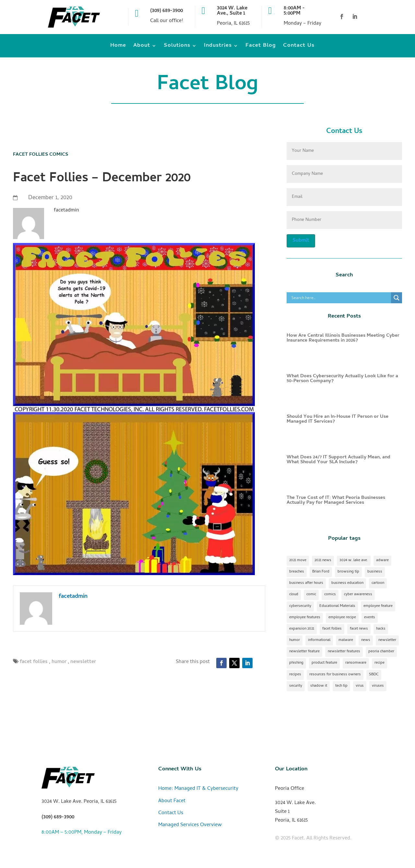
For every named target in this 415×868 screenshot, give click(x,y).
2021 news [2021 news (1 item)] (323, 561)
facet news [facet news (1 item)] (359, 629)
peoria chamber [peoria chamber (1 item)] (381, 652)
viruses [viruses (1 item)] (378, 686)
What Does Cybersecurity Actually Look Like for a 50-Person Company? (342, 379)
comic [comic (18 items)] (311, 595)
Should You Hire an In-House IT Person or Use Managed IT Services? (338, 419)
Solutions (177, 47)
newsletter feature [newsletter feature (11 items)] (304, 652)
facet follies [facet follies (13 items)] (332, 629)
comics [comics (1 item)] (330, 595)
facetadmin (73, 597)
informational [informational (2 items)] (319, 640)
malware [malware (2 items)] (346, 640)
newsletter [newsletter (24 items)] (387, 640)
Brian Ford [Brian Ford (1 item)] (321, 572)
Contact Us (299, 47)
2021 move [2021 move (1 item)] (298, 561)
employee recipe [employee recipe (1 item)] (342, 618)
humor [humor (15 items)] (295, 640)
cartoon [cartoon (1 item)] (378, 583)
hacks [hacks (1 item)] (381, 629)
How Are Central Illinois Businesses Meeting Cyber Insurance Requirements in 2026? (343, 338)
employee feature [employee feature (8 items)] (378, 606)
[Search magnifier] (397, 298)
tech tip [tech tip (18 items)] (341, 686)
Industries (218, 47)
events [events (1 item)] (370, 618)
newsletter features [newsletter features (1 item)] (344, 652)
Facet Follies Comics (41, 155)
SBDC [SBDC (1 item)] (374, 675)
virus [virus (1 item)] (360, 686)
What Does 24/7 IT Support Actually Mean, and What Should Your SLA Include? (338, 460)
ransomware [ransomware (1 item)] (356, 663)
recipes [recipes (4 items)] (295, 675)
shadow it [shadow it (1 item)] (319, 686)
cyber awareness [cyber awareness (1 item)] (358, 595)
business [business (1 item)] (375, 572)
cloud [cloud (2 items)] (294, 595)
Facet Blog (261, 47)
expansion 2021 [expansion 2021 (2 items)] (302, 629)
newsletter (83, 662)
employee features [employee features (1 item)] (305, 618)
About (142, 47)
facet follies (34, 662)
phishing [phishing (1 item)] (296, 663)
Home (118, 47)
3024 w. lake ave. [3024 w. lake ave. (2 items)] (354, 561)
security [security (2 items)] (296, 686)
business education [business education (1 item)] (347, 583)
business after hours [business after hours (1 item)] (306, 583)
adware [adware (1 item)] (382, 561)
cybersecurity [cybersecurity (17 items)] (300, 606)
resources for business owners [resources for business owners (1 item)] (335, 675)
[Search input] (340, 298)
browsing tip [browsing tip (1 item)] (348, 572)
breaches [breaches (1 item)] (297, 572)
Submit (301, 241)
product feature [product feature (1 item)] (324, 663)
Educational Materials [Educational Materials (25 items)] (337, 606)
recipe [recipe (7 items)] (379, 663)
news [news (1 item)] (366, 640)
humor (59, 662)
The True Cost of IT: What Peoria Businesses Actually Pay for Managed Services (336, 500)
